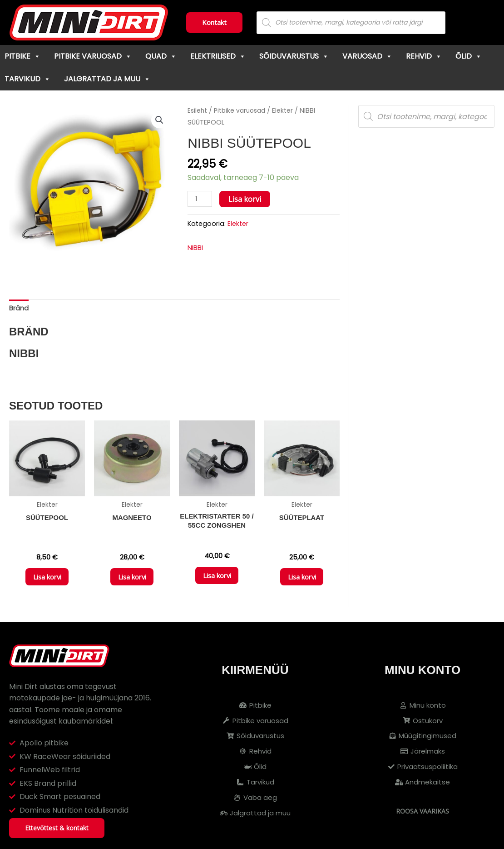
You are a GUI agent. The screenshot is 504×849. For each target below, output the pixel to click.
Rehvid (424, 56)
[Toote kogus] (201, 199)
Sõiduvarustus (294, 56)
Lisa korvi (247, 199)
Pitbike (22, 56)
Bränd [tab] (20, 309)
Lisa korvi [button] (47, 581)
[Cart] (479, 23)
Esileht (198, 110)
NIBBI (196, 248)
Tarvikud (27, 79)
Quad (161, 56)
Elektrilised (218, 56)
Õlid (469, 56)
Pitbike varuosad (93, 56)
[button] (159, 120)
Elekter (288, 110)
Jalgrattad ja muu (107, 79)
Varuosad (367, 56)
